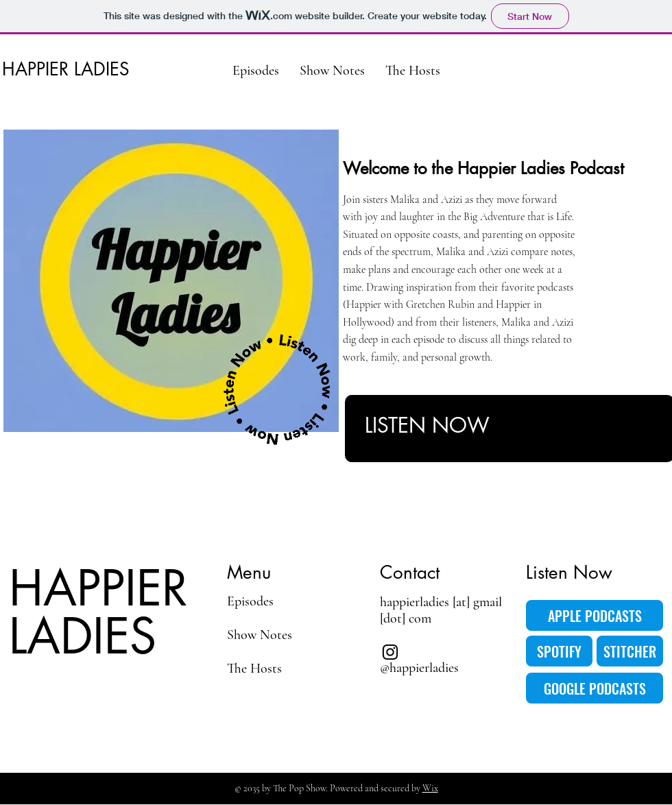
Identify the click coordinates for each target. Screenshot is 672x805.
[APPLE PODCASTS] (595, 615)
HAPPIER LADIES (66, 69)
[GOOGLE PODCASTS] (595, 688)
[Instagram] (390, 652)
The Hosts (254, 669)
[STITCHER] (630, 651)
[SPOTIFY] (559, 651)
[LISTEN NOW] (484, 425)
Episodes (250, 601)
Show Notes (260, 635)
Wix (430, 788)
